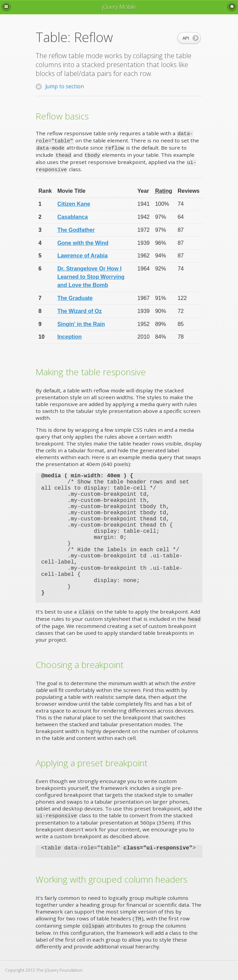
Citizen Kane (74, 204)
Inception (69, 337)
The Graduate (75, 298)
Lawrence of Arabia (82, 256)
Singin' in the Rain (81, 324)
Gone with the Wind (83, 243)
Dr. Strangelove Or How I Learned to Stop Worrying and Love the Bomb (91, 277)
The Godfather (76, 230)
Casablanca (72, 217)
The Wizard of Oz (79, 311)
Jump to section (60, 87)
